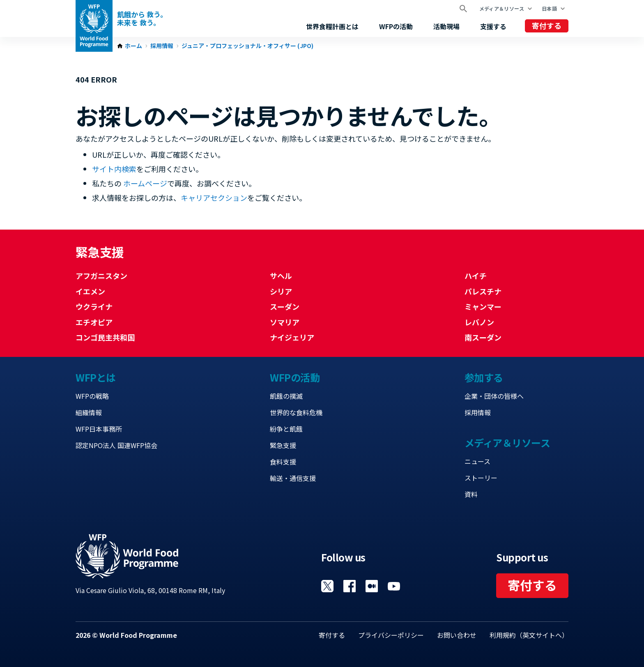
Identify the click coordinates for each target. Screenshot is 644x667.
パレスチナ (483, 291)
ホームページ (145, 183)
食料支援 (283, 462)
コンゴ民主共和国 (105, 337)
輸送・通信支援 (293, 478)
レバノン (479, 322)
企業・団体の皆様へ (494, 396)
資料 (471, 494)
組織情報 (89, 412)
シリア (281, 291)
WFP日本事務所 (99, 429)
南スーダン (483, 337)
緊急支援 (283, 445)
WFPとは (96, 377)
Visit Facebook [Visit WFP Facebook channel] (350, 586)
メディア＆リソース (502, 8)
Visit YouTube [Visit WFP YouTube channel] (394, 586)
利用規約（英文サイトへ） (529, 635)
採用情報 (162, 46)
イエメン (90, 291)
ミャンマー (483, 306)
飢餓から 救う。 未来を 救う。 (142, 18)
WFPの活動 (396, 26)
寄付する (547, 25)
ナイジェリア (292, 337)
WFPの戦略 (92, 396)
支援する (493, 26)
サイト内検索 (114, 169)
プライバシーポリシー (391, 635)
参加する (484, 377)
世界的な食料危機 (296, 412)
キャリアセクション (214, 198)
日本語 (549, 8)
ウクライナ (94, 306)
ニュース (477, 461)
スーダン (285, 306)
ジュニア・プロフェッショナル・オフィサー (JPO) (247, 46)
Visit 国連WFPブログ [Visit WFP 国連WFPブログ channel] (372, 586)
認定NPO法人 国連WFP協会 (116, 445)
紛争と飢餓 (286, 429)
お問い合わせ (457, 635)
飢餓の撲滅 (286, 396)
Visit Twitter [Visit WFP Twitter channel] (327, 586)
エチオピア (94, 322)
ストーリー (481, 478)
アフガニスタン (101, 276)
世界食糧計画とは (332, 26)
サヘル (281, 276)
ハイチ (476, 276)
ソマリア (285, 322)
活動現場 (446, 26)
